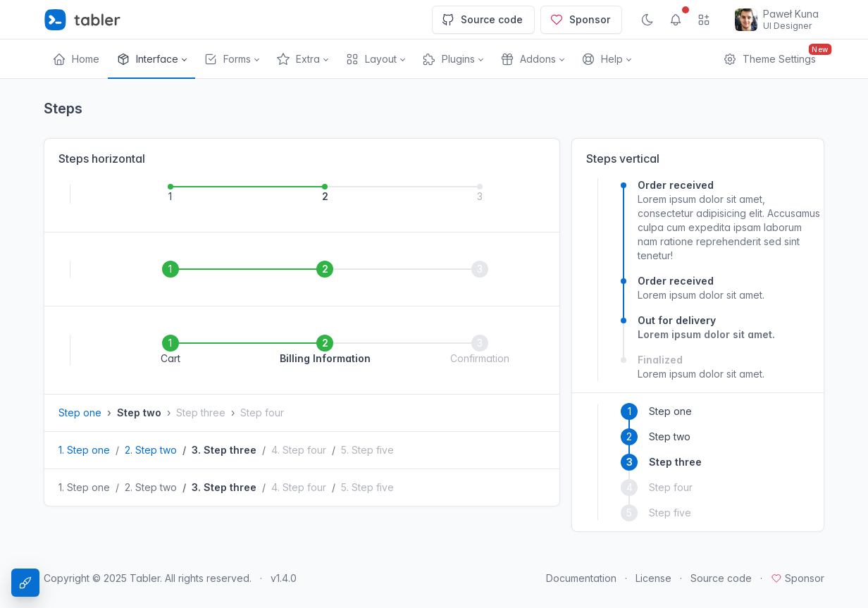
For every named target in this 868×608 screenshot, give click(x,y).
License (653, 578)
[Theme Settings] (25, 583)
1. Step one (84, 450)
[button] (151, 59)
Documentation (581, 578)
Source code (482, 20)
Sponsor (580, 20)
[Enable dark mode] (647, 20)
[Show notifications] (676, 20)
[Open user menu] (777, 20)
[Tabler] (82, 20)
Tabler (145, 578)
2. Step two (151, 450)
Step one (80, 412)
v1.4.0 (284, 578)
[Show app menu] (704, 20)
